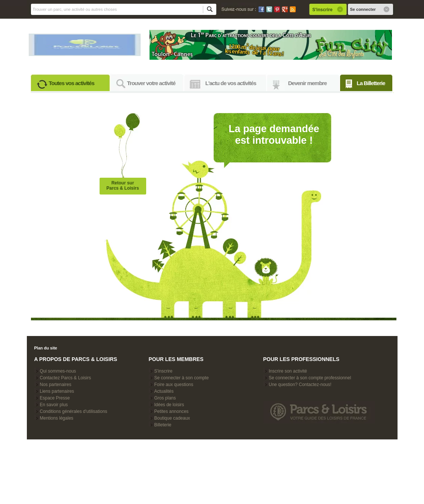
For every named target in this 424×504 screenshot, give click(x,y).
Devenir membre (308, 83)
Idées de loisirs (169, 405)
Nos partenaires (56, 385)
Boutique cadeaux (172, 418)
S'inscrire (164, 371)
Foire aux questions (174, 385)
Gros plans (165, 398)
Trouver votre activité (151, 83)
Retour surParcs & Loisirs (123, 186)
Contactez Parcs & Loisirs (65, 378)
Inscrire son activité (288, 371)
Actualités (164, 391)
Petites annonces (172, 411)
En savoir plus (54, 405)
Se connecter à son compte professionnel (310, 378)
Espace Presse (55, 398)
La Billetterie (371, 83)
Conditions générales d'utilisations (74, 411)
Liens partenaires (57, 391)
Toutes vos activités (72, 83)
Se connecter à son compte (182, 378)
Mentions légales (57, 418)
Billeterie (163, 425)
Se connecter (363, 9)
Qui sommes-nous (58, 371)
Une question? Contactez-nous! (300, 385)
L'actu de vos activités (231, 83)
